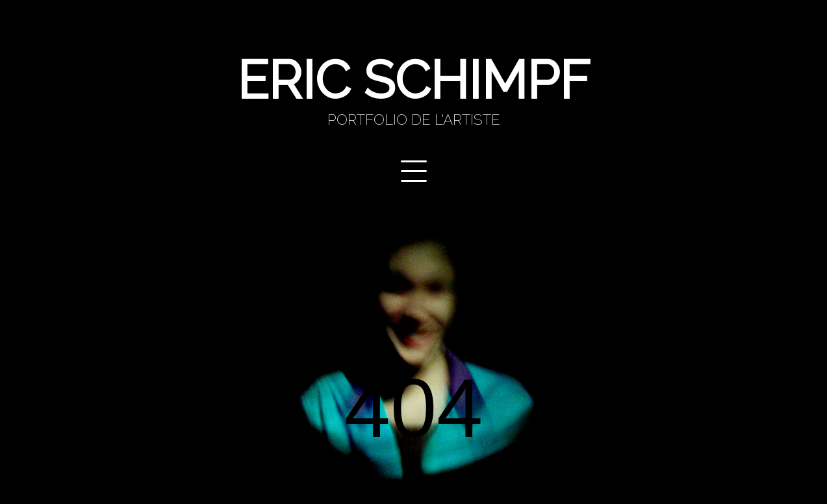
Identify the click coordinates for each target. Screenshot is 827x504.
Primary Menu (414, 171)
